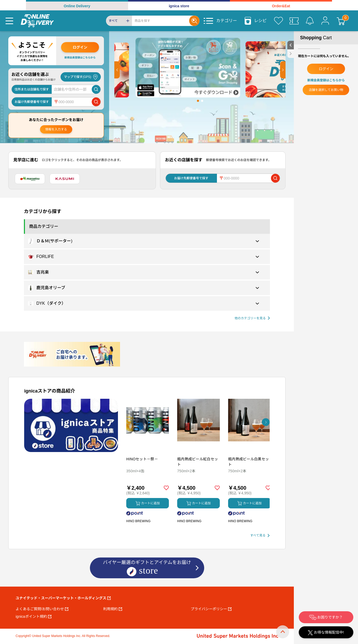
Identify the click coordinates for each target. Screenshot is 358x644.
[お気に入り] (279, 21)
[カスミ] (65, 179)
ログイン (80, 47)
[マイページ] (325, 21)
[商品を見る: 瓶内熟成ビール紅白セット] (198, 447)
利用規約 (113, 609)
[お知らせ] (310, 21)
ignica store (179, 6)
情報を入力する (56, 129)
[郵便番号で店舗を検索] (96, 102)
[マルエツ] (30, 179)
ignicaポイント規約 (34, 616)
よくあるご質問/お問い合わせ (42, 609)
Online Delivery (77, 6)
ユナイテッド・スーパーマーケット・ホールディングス (63, 598)
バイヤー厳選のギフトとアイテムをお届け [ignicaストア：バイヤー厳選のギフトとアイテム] (147, 568)
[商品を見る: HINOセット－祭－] (148, 447)
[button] (117, 70)
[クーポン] (294, 21)
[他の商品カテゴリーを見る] (252, 318)
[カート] (341, 21)
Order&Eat (281, 6)
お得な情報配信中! (326, 633)
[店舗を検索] (96, 89)
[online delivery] (37, 21)
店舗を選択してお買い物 (326, 90)
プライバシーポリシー (211, 609)
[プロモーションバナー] (71, 425)
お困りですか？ (326, 618)
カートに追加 (148, 503)
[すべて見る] (260, 536)
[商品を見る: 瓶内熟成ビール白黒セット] (249, 447)
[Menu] (9, 21)
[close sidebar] (291, 54)
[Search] (161, 21)
